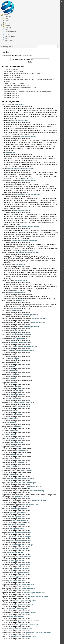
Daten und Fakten (8, 281)
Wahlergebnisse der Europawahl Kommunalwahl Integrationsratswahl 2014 (28, 91)
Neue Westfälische (9, 451)
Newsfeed (6, 375)
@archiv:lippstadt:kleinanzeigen (20, 533)
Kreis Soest (6, 443)
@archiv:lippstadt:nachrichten (20, 335)
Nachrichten (8, 24)
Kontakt (7, 33)
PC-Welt (5, 431)
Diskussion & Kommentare (11, 137)
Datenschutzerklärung (10, 31)
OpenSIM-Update (8, 601)
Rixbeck (5, 581)
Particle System (8, 625)
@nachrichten (11, 153)
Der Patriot (6, 455)
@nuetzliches (19, 105)
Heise (4, 423)
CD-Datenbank (7, 391)
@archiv (17, 363)
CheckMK (5, 395)
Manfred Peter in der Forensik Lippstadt (16, 323)
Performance (7, 605)
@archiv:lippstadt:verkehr (26, 589)
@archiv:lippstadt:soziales (26, 585)
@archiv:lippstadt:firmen (19, 509)
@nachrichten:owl (16, 311)
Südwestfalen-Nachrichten (11, 471)
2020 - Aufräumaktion (11, 69)
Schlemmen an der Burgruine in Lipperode (17, 501)
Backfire (5, 479)
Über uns (7, 38)
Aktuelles (7, 29)
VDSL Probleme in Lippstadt (12, 505)
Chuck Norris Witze (9, 265)
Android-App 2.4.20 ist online (14, 71)
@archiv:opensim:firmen (19, 339)
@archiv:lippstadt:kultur (20, 549)
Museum (5, 561)
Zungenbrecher (7, 387)
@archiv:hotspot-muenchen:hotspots (23, 483)
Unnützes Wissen (8, 105)
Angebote (6, 533)
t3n (3, 435)
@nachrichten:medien (19, 293)
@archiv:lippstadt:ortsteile (17, 581)
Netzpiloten (6, 427)
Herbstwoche (7, 549)
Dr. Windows (6, 415)
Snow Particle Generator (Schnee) (14, 633)
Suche (57, 47)
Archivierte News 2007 (12, 93)
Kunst (4, 553)
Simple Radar (7, 241)
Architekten (6, 509)
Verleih (5, 529)
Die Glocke (6, 311)
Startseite (5, 15)
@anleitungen (14, 359)
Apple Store (6, 483)
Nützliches (7, 26)
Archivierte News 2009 (12, 97)
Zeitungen (6, 577)
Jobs (4, 153)
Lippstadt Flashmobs (9, 585)
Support (7, 35)
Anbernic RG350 (8, 403)
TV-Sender (6, 331)
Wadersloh (6, 475)
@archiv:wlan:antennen (22, 211)
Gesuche (5, 537)
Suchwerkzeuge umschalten (21, 59)
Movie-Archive (7, 301)
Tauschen (5, 541)
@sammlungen (18, 391)
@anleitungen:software (17, 395)
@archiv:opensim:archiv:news (28, 227)
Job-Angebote (7, 121)
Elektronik (6, 513)
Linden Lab (6, 339)
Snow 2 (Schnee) (8, 253)
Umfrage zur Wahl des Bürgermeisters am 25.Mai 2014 (22, 87)
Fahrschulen (6, 521)
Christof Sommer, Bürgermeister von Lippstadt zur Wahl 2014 (24, 73)
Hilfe (6, 22)
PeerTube (5, 439)
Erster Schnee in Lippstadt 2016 (15, 77)
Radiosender (7, 573)
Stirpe (4, 467)
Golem (4, 419)
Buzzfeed (5, 371)
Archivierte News (8, 363)
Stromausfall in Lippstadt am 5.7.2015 (16, 85)
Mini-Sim (5, 609)
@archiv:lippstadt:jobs (20, 121)
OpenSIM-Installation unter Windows (15, 597)
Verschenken (7, 545)
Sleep (4, 629)
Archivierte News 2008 (12, 95)
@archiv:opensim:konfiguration (21, 343)
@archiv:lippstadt (21, 281)
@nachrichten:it (17, 415)
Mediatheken (7, 293)
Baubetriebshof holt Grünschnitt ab (14, 487)
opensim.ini (6, 343)
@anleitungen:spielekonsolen (24, 403)
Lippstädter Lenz (8, 557)
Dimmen (5, 169)
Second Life (6, 637)
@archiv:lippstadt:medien (19, 331)
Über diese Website (10, 37)
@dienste (12, 367)
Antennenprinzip (8, 195)
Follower (5, 351)
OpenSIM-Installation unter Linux (13, 593)
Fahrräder (6, 517)
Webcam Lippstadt (9, 40)
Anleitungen (8, 16)
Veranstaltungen (8, 569)
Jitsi (4, 399)
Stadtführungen (8, 565)
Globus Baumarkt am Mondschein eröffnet (17, 319)
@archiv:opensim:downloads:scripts (21, 169)
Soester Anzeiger (8, 463)
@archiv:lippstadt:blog (30, 315)
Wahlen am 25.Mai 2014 (12, 89)
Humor (4, 379)
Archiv (6, 18)
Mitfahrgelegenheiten (9, 589)
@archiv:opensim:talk (28, 137)
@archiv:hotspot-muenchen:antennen (27, 195)
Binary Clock (7, 347)
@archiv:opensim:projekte (18, 609)
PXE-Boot (6, 359)
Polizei (4, 459)
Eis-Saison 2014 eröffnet (12, 75)
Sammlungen (8, 27)
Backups (5, 367)
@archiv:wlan (14, 411)
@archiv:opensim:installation (35, 593)
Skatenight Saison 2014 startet (14, 83)
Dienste (7, 20)
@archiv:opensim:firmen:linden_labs (23, 637)
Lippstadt (5, 383)
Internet (5, 525)
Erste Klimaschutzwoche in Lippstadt (15, 491)
